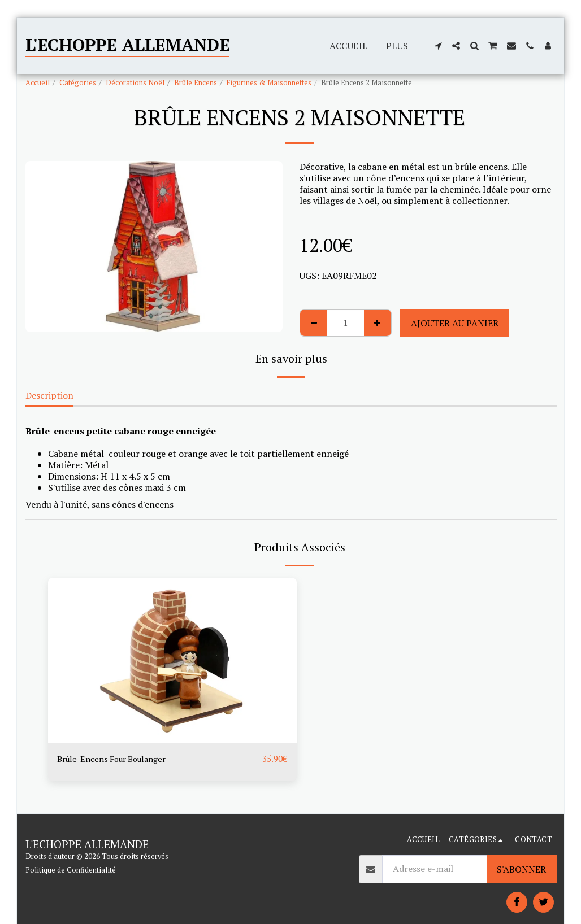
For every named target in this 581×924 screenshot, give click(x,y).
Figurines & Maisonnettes (269, 83)
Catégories (78, 83)
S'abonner (521, 869)
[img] (172, 661)
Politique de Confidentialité (71, 870)
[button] (438, 46)
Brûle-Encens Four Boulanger (118, 759)
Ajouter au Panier (455, 323)
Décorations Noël (135, 83)
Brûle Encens (196, 83)
